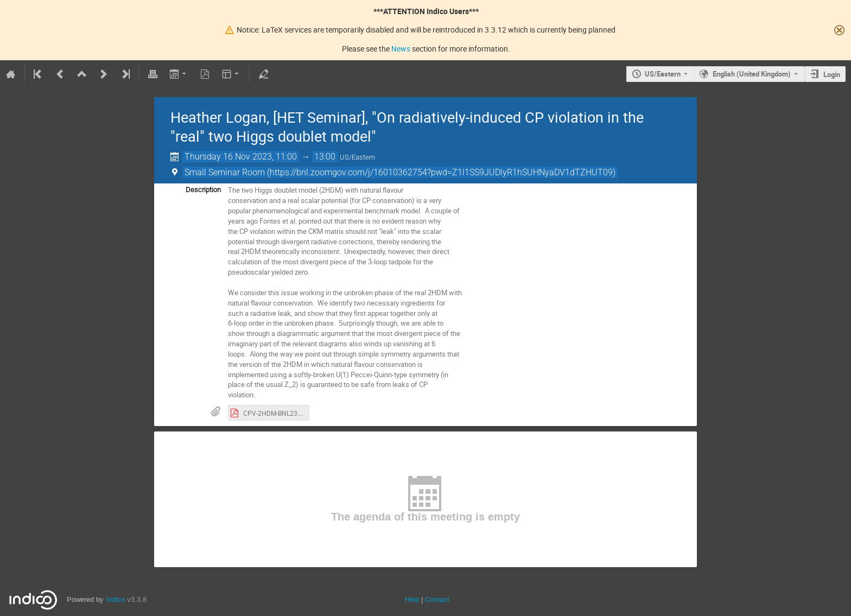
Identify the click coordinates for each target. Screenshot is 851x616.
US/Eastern (663, 74)
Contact (437, 599)
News (401, 49)
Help (412, 599)
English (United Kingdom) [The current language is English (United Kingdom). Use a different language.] (752, 74)
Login (832, 74)
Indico (115, 599)
